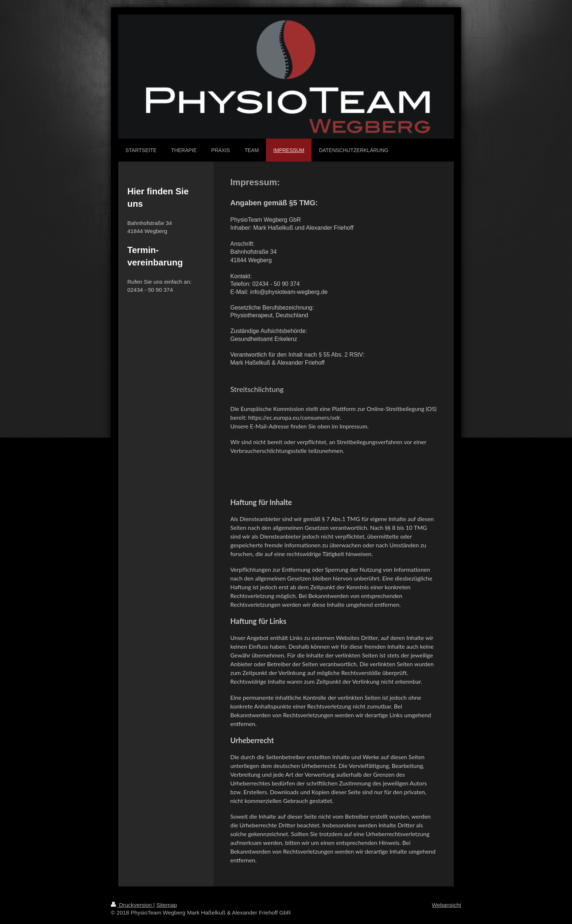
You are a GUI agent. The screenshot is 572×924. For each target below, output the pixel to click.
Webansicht (447, 905)
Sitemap (167, 905)
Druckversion (132, 905)
